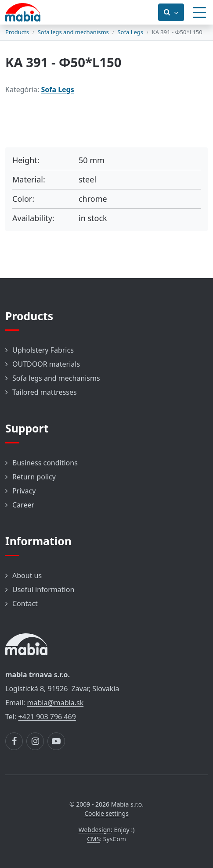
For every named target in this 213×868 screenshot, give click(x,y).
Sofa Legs (130, 32)
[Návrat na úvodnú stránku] (23, 12)
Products (17, 32)
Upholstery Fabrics (43, 350)
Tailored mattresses (45, 392)
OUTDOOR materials (46, 364)
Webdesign (95, 830)
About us (27, 575)
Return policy (34, 477)
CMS (93, 839)
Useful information (43, 589)
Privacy (24, 491)
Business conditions (45, 463)
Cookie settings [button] (106, 813)
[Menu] (199, 12)
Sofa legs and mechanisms (73, 32)
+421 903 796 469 (47, 717)
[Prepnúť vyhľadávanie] (171, 12)
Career (23, 505)
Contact (25, 604)
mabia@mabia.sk (56, 703)
